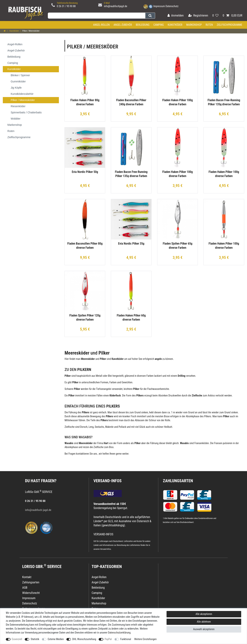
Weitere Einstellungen (145, 639)
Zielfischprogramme (230, 25)
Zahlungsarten (178, 481)
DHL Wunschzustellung (84, 639)
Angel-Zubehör (123, 25)
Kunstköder (175, 25)
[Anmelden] (176, 16)
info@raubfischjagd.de (116, 6)
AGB (25, 588)
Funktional (126, 639)
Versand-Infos (106, 549)
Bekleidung (143, 25)
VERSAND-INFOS (108, 481)
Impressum (159, 6)
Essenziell (17, 639)
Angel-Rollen (101, 25)
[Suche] (150, 16)
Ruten (209, 25)
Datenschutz (172, 6)
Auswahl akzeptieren (204, 629)
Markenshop (194, 25)
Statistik (35, 639)
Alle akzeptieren (204, 614)
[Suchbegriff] (96, 16)
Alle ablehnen (204, 622)
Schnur (152, 420)
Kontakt (27, 577)
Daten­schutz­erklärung (119, 633)
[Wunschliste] (215, 16)
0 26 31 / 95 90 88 (66, 6)
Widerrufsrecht (31, 593)
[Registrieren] (198, 16)
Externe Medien (56, 639)
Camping (159, 25)
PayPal (108, 639)
